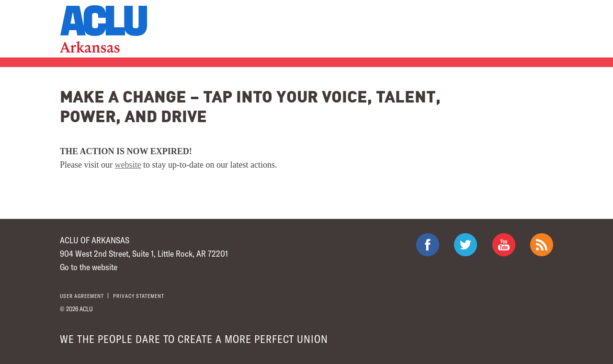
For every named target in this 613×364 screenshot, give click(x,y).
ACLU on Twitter (465, 245)
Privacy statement (139, 296)
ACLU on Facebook (428, 245)
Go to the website (89, 267)
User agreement (82, 296)
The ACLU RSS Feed (542, 245)
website (128, 165)
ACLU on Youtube (504, 245)
